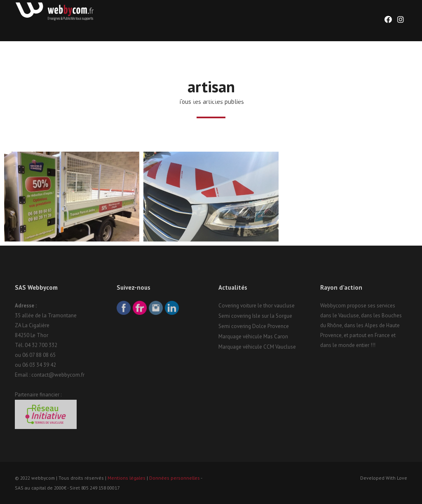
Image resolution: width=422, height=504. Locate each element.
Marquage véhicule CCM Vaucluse (257, 347)
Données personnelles (175, 478)
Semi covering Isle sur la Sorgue (255, 316)
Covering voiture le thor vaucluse (257, 306)
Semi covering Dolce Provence (254, 326)
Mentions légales (127, 478)
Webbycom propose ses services (358, 306)
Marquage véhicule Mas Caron (253, 336)
